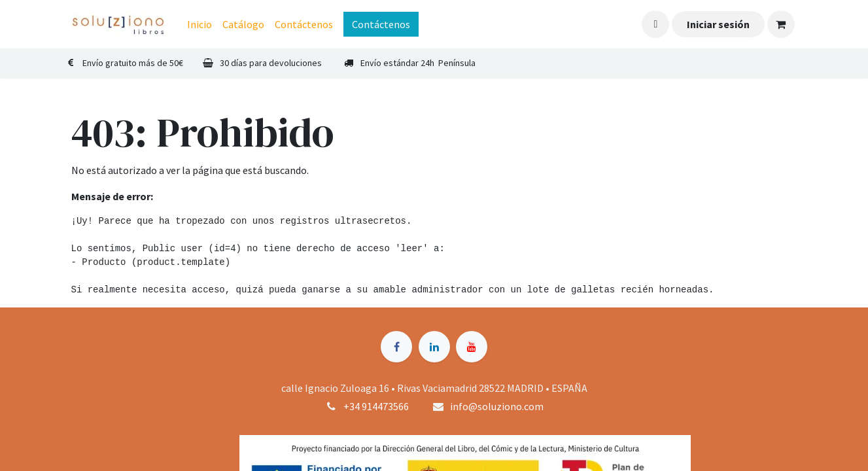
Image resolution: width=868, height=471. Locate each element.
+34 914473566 (376, 406)
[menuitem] (200, 24)
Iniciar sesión (718, 24)
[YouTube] (472, 347)
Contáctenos (381, 24)
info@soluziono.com (497, 406)
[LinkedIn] (434, 347)
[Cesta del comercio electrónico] (781, 24)
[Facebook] (396, 347)
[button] (655, 24)
